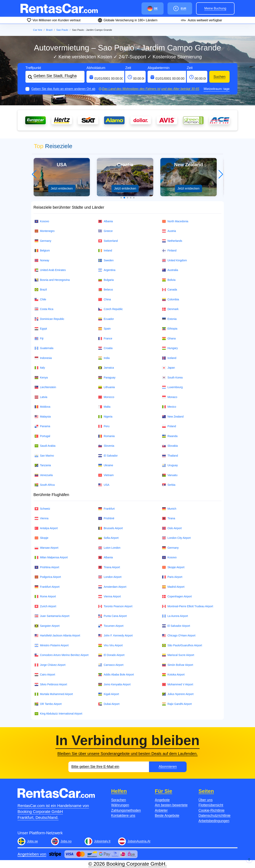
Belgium (42, 251)
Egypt (41, 329)
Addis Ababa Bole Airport (116, 675)
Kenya (41, 378)
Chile (40, 299)
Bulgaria (106, 280)
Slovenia (106, 446)
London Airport (110, 577)
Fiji (39, 339)
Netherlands (172, 241)
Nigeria (105, 417)
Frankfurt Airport (47, 587)
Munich (169, 509)
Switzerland (108, 241)
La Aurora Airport (175, 616)
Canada (170, 290)
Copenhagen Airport (177, 597)
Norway (42, 260)
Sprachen (119, 800)
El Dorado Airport (111, 655)
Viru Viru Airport (110, 645)
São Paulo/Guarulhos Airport (182, 645)
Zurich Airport (45, 606)
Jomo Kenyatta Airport (114, 684)
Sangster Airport (47, 626)
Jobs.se (32, 841)
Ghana (169, 339)
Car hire (38, 30)
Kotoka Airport (173, 675)
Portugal (42, 436)
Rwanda (170, 436)
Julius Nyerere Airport (178, 694)
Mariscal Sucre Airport (178, 655)
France (105, 339)
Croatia (105, 348)
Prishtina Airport (47, 567)
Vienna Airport (109, 597)
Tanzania (43, 465)
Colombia (171, 299)
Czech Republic (110, 309)
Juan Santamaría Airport (52, 616)
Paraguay (107, 378)
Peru (104, 426)
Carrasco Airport (111, 665)
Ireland (105, 251)
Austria (169, 231)
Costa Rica (44, 309)
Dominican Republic (49, 319)
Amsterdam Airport (112, 587)
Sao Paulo (62, 30)
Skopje (41, 538)
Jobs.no (66, 841)
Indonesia (43, 358)
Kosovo (42, 221)
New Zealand (173, 417)
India (104, 358)
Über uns (205, 800)
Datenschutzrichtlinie (214, 816)
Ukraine (106, 465)
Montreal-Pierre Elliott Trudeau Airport (188, 606)
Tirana (169, 518)
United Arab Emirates (50, 270)
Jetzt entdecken (64, 188)
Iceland (169, 358)
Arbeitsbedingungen (214, 821)
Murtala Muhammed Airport (54, 694)
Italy (40, 368)
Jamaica (106, 368)
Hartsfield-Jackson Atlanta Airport (57, 636)
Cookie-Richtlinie (211, 810)
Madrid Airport (173, 587)
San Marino (44, 456)
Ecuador (106, 319)
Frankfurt (106, 509)
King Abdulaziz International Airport (58, 714)
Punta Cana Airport (112, 616)
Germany (43, 241)
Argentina (107, 270)
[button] (121, 198)
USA (104, 485)
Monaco (170, 397)
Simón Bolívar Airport (178, 665)
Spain (104, 329)
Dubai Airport (109, 704)
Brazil (49, 30)
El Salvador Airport (176, 626)
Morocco (106, 397)
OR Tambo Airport (48, 704)
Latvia (41, 397)
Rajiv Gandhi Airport (177, 704)
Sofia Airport (108, 538)
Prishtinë (106, 518)
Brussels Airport (110, 528)
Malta (104, 407)
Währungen (120, 805)
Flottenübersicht (211, 805)
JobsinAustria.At (139, 841)
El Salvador (108, 456)
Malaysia (43, 417)
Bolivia (169, 280)
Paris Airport (172, 577)
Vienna (41, 518)
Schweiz (42, 509)
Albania (105, 221)
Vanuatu (170, 475)
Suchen (219, 77)
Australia (170, 270)
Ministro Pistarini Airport (52, 645)
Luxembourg (172, 387)
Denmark (170, 309)
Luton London (109, 548)
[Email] (109, 767)
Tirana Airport (109, 567)
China (104, 299)
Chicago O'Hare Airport (179, 636)
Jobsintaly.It (102, 841)
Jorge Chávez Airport (50, 665)
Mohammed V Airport (178, 684)
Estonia (169, 319)
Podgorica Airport (48, 577)
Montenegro (45, 231)
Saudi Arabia (45, 446)
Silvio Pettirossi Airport (51, 684)
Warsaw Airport (46, 548)
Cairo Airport (45, 675)
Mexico (169, 407)
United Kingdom (174, 260)
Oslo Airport (172, 528)
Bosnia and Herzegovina (52, 280)
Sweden (106, 260)
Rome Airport (45, 597)
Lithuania (106, 387)
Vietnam (106, 475)
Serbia (169, 485)
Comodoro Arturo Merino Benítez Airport (61, 655)
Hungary (170, 348)
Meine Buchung (215, 8)
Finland (169, 251)
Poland (169, 426)
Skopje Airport (173, 567)
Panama (42, 426)
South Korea (172, 378)
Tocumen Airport (111, 626)
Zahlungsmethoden (126, 810)
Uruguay (170, 465)
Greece (105, 231)
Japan (168, 368)
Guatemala (44, 348)
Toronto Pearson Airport (115, 606)
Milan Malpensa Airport (51, 557)
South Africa (45, 485)
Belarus (106, 290)
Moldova (42, 407)
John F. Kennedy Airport (115, 636)
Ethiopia (170, 329)
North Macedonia (175, 221)
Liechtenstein (45, 387)
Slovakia (170, 446)
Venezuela (44, 475)
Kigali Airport (109, 694)
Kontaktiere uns (123, 816)
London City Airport (176, 538)
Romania (106, 436)
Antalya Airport (46, 528)
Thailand (170, 456)
